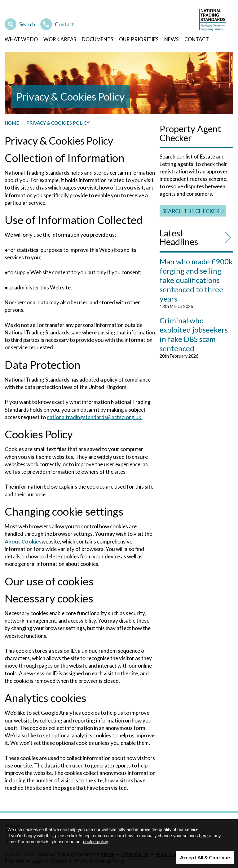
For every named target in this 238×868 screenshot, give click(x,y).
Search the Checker (191, 211)
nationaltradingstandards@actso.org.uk (95, 417)
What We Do (21, 39)
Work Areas (60, 39)
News (172, 39)
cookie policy (95, 842)
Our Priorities (139, 39)
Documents (98, 39)
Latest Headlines (179, 238)
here (203, 836)
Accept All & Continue (205, 857)
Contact (57, 23)
